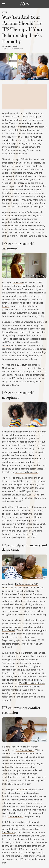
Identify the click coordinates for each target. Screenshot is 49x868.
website (6, 346)
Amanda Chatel (11, 47)
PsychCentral (9, 630)
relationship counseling (27, 127)
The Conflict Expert (25, 750)
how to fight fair (16, 816)
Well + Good (33, 495)
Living (5, 12)
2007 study (18, 282)
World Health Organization (32, 683)
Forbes (20, 183)
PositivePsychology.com (26, 472)
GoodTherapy (8, 832)
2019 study (22, 790)
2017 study (22, 365)
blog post (37, 680)
